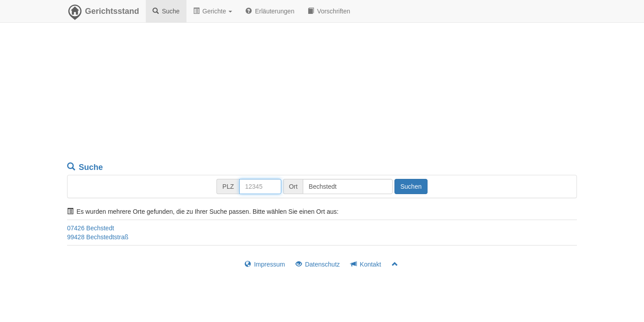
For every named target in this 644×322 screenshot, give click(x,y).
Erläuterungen (270, 11)
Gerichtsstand (103, 13)
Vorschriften (329, 11)
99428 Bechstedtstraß (98, 237)
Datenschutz (318, 264)
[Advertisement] (322, 94)
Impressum (265, 264)
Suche (166, 11)
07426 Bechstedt (91, 228)
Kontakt (366, 264)
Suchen (411, 186)
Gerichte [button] (213, 11)
